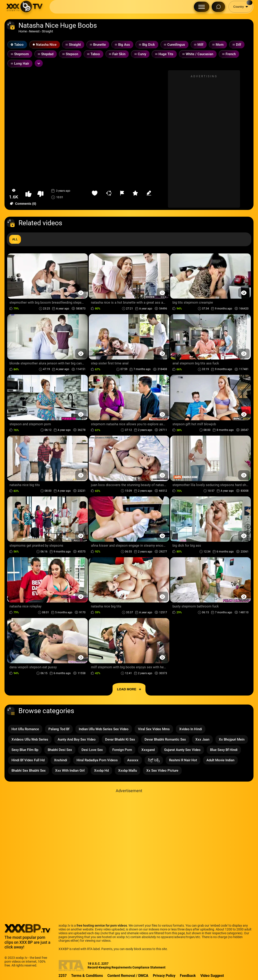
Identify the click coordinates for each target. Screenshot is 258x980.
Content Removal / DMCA (128, 976)
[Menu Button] (202, 7)
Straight (48, 31)
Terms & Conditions (87, 976)
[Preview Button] (81, 293)
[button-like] (28, 194)
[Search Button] (218, 7)
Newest (34, 31)
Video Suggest (212, 976)
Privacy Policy (164, 976)
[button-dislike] (40, 194)
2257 (63, 976)
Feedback (188, 976)
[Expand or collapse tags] (39, 63)
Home (23, 31)
